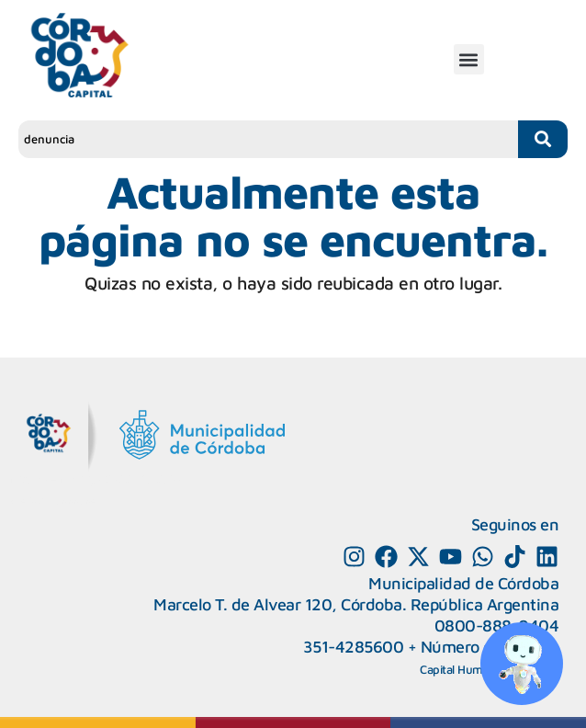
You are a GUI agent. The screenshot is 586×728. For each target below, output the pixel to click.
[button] (469, 59)
